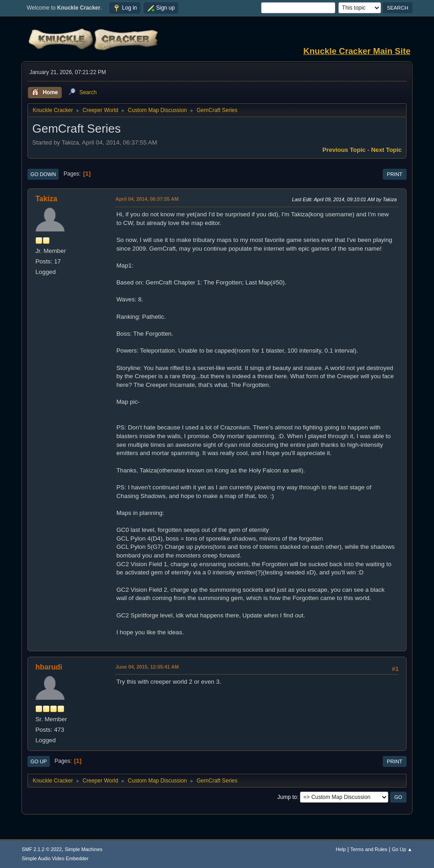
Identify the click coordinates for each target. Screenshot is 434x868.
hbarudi (49, 667)
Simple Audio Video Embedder (55, 858)
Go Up (38, 761)
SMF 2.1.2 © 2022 (42, 849)
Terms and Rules (369, 849)
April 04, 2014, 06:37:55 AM (147, 199)
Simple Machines (84, 849)
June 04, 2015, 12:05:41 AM (147, 667)
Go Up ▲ (402, 849)
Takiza (46, 199)
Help (341, 849)
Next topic (386, 150)
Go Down (43, 174)
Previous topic (344, 150)
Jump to (287, 797)
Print (395, 174)
